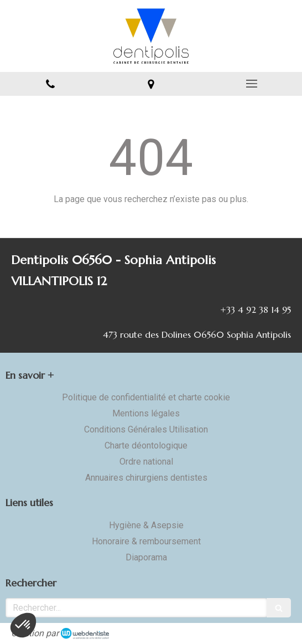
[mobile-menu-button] (252, 84)
